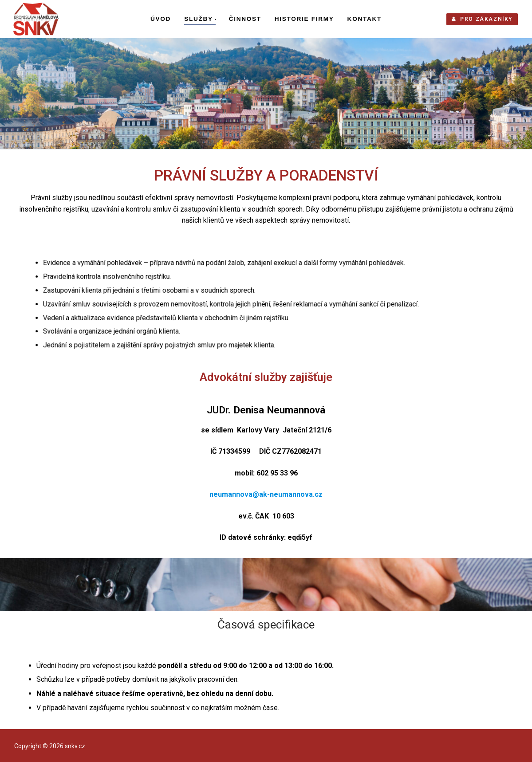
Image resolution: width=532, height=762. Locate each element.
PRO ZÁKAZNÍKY (482, 19)
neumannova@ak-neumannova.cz (266, 494)
